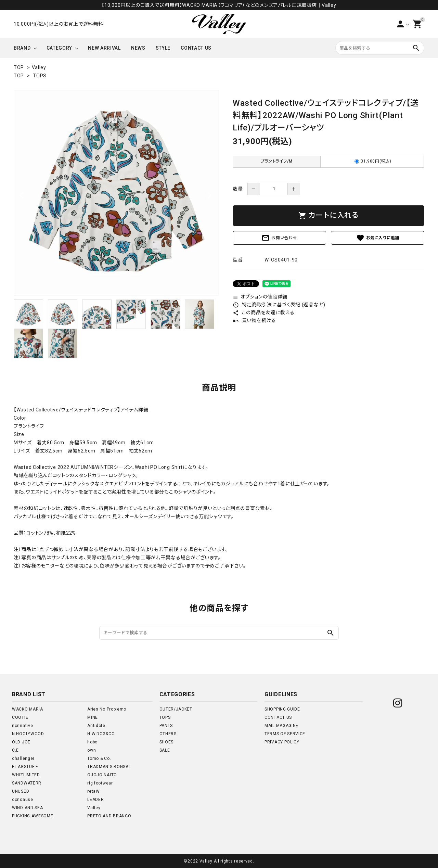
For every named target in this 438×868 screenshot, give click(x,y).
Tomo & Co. (99, 758)
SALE (165, 750)
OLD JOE (21, 742)
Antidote (96, 726)
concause (23, 800)
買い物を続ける (254, 320)
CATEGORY (60, 48)
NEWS (138, 48)
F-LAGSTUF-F (25, 767)
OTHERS (168, 734)
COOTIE (20, 717)
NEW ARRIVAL (104, 48)
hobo (92, 742)
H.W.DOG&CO (101, 734)
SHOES (167, 742)
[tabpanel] (116, 193)
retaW (94, 791)
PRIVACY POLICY (282, 742)
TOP (19, 67)
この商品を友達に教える (263, 312)
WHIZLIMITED (26, 775)
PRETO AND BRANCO (109, 816)
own (92, 750)
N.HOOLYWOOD (28, 734)
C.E (15, 750)
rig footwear (100, 783)
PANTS (166, 726)
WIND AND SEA (27, 808)
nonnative (22, 726)
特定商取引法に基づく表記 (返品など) (279, 305)
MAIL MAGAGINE (281, 726)
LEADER (95, 800)
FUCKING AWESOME (33, 816)
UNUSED (21, 791)
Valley (39, 67)
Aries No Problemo (107, 709)
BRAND (22, 48)
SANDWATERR (27, 783)
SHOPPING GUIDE (282, 709)
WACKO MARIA (28, 709)
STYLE (163, 48)
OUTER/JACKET (176, 709)
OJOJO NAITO (102, 775)
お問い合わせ (279, 238)
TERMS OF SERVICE (285, 734)
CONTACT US (196, 48)
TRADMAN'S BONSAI (108, 767)
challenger (23, 758)
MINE (93, 717)
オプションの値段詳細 (260, 297)
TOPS (40, 76)
